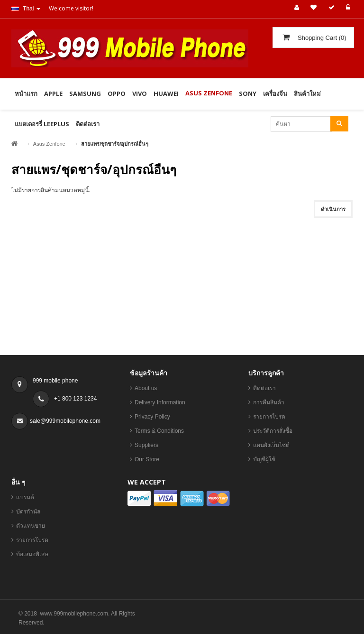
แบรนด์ (25, 499)
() (321, 38)
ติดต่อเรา (264, 390)
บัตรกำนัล (28, 513)
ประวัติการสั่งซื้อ (273, 432)
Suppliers (146, 447)
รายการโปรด (269, 418)
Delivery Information (160, 404)
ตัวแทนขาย (31, 527)
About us (146, 390)
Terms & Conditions (159, 432)
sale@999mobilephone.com (65, 422)
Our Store (147, 461)
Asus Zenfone (49, 144)
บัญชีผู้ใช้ (264, 461)
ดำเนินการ (333, 209)
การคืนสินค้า (269, 404)
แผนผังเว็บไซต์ (271, 447)
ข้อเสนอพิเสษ (32, 556)
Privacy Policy (152, 418)
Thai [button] (26, 9)
